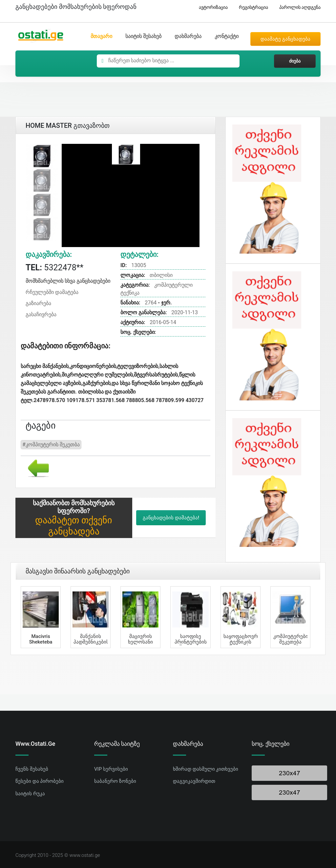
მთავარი (101, 36)
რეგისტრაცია (251, 7)
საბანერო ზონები (115, 781)
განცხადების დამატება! (171, 518)
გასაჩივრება (41, 314)
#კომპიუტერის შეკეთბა (51, 444)
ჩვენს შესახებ (32, 769)
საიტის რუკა (30, 794)
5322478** (54, 268)
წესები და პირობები (40, 781)
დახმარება (188, 36)
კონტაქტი (227, 36)
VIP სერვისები (111, 769)
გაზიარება (38, 303)
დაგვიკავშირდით (194, 781)
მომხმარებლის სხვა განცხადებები (68, 281)
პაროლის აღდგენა (297, 7)
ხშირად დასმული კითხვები (206, 769)
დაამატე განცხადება (285, 39)
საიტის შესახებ (143, 36)
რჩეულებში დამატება (52, 292)
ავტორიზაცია (211, 7)
